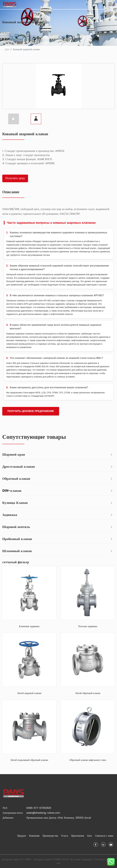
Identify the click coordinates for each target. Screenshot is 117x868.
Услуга (65, 836)
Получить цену (15, 178)
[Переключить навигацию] (110, 5)
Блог (90, 836)
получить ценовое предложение (31, 411)
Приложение (78, 836)
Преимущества (50, 836)
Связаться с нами (104, 836)
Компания (34, 836)
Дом (7, 49)
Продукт (22, 836)
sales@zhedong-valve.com (43, 813)
